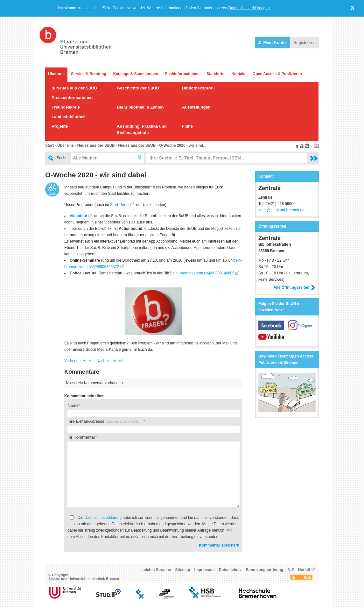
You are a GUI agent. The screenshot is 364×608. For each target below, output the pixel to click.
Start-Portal (120, 205)
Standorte (215, 74)
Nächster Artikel (110, 361)
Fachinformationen (182, 74)
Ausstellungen (196, 107)
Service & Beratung (89, 74)
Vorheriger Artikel (79, 361)
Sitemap (183, 570)
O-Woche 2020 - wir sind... (183, 145)
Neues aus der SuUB (77, 88)
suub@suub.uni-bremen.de (281, 210)
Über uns (56, 74)
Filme (187, 126)
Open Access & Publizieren (277, 74)
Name (73, 405)
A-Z (290, 570)
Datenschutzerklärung (103, 518)
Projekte (60, 126)
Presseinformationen (72, 98)
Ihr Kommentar (81, 437)
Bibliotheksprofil (198, 88)
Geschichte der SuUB (138, 88)
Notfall (304, 570)
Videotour (79, 216)
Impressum (205, 570)
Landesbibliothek (69, 117)
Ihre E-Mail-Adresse (105, 421)
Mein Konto (273, 42)
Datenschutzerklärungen (249, 8)
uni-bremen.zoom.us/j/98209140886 (204, 273)
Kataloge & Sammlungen (136, 74)
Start (49, 145)
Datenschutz (230, 570)
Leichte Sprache (156, 570)
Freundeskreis (66, 107)
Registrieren (304, 42)
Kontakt (238, 74)
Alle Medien (85, 158)
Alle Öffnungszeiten (294, 287)
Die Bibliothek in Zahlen (140, 107)
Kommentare (82, 372)
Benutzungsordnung (265, 570)
